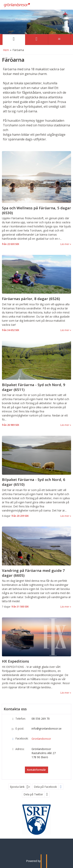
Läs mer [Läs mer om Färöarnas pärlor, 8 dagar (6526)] (65, 330)
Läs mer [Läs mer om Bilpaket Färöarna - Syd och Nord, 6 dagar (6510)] (65, 516)
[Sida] (14, 40)
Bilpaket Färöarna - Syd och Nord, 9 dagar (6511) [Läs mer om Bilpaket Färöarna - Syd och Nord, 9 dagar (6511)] (34, 387)
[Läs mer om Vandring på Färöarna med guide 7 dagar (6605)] (36, 568)
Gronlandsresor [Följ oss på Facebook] (41, 739)
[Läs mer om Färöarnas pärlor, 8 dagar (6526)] (36, 293)
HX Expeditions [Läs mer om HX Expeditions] (15, 661)
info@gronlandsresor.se (47, 728)
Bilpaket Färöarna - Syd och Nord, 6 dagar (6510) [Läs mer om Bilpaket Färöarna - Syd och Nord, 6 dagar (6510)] (34, 482)
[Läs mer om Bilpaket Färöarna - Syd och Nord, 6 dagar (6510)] (36, 477)
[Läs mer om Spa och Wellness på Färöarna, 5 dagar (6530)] (36, 199)
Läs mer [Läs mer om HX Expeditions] (65, 693)
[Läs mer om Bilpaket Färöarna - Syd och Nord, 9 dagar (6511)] (36, 384)
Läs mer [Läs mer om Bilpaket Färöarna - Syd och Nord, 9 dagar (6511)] (65, 425)
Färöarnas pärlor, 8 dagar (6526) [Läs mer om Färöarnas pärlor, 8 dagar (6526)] (31, 299)
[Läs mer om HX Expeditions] (36, 656)
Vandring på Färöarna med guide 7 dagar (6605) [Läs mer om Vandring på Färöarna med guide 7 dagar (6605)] (33, 573)
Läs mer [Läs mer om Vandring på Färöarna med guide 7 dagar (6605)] (65, 607)
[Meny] (59, 40)
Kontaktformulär (36, 770)
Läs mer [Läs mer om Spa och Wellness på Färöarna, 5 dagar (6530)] (65, 244)
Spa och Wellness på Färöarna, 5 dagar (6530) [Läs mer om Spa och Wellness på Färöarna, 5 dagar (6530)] (36, 210)
